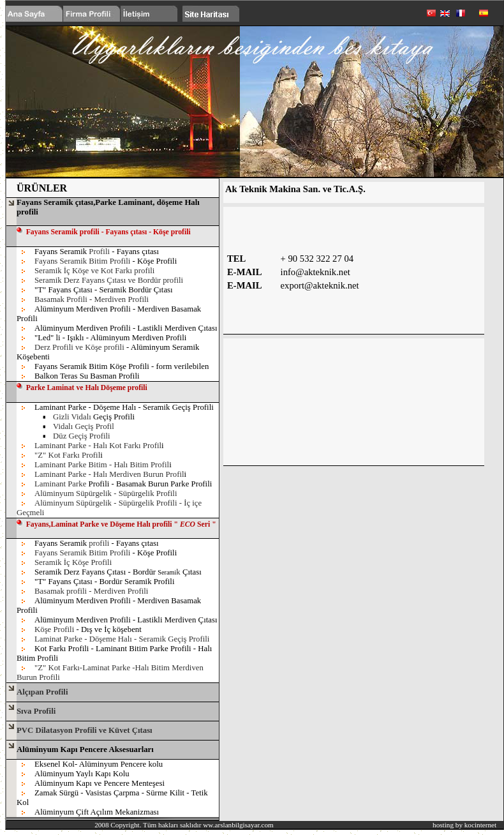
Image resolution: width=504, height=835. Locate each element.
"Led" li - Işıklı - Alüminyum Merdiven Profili (110, 338)
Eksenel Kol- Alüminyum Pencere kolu (99, 764)
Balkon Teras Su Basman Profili (87, 376)
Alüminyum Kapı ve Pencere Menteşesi (100, 783)
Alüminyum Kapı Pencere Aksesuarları (85, 749)
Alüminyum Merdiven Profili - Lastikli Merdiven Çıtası (126, 328)
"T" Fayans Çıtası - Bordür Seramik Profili (104, 582)
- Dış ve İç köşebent (108, 629)
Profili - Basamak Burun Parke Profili (123, 484)
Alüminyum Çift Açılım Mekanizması (97, 812)
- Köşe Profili (155, 261)
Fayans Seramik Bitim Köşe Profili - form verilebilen (122, 366)
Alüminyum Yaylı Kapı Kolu (82, 774)
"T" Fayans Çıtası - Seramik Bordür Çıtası (104, 290)
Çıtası (192, 572)
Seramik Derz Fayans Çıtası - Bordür (95, 572)
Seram (166, 572)
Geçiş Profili (94, 417)
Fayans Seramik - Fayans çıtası (97, 252)
